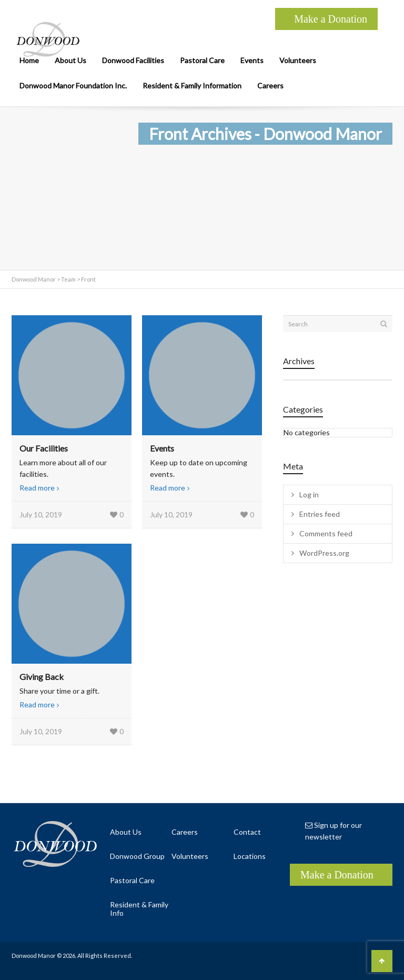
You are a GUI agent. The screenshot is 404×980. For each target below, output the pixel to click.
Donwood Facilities (133, 60)
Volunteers (298, 60)
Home (29, 60)
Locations (250, 856)
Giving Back (42, 677)
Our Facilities (44, 448)
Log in (309, 494)
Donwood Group (137, 856)
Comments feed (326, 533)
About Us (70, 60)
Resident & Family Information (192, 86)
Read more (37, 488)
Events (252, 60)
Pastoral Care (202, 60)
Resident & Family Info (139, 909)
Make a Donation (331, 19)
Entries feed (320, 514)
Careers (270, 86)
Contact (247, 832)
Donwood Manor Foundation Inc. (73, 86)
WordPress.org (324, 553)
